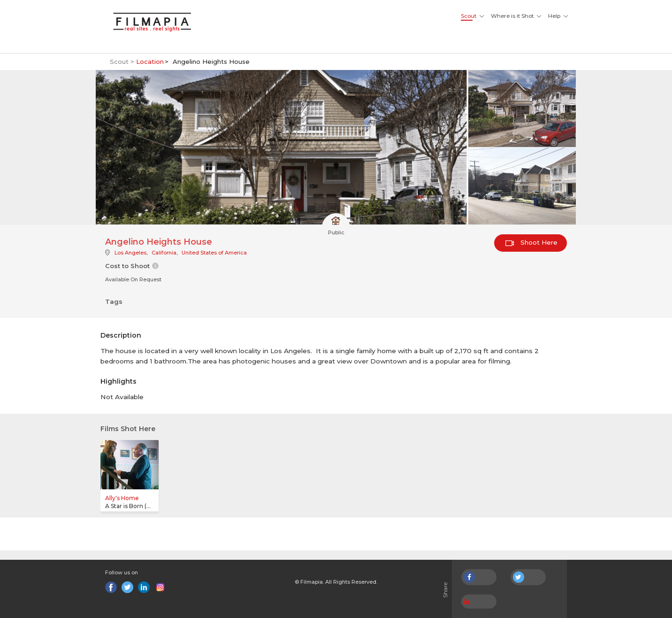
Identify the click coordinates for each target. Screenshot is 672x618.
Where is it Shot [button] (512, 16)
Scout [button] (469, 16)
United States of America (214, 253)
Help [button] (554, 16)
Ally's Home (122, 498)
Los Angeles (130, 253)
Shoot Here (531, 242)
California (164, 253)
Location (150, 62)
